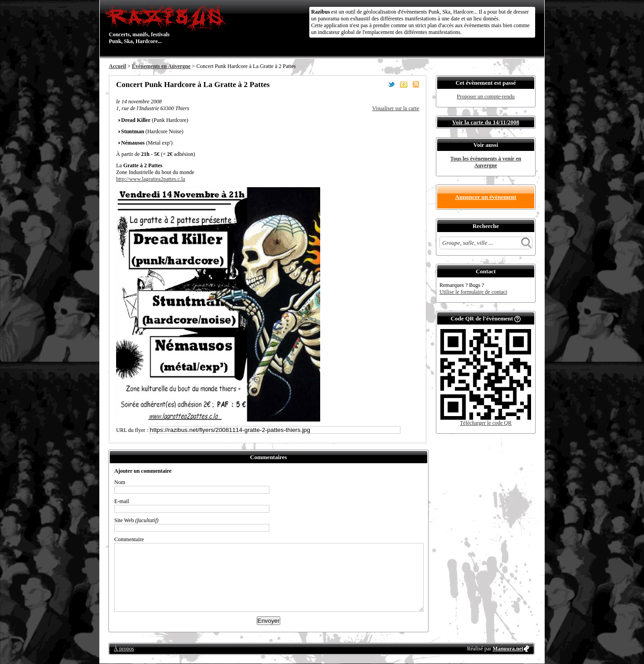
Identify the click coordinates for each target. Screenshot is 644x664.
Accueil (117, 66)
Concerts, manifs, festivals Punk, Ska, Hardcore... (168, 24)
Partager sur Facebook (379, 84)
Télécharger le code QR (486, 423)
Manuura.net (508, 649)
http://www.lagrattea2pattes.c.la (151, 179)
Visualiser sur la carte (395, 108)
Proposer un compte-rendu (485, 97)
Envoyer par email (404, 84)
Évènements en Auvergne (161, 66)
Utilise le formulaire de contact (473, 292)
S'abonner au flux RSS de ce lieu (416, 84)
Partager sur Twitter (391, 84)
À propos (124, 649)
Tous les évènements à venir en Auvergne (486, 162)
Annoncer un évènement (486, 197)
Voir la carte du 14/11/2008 (486, 122)
